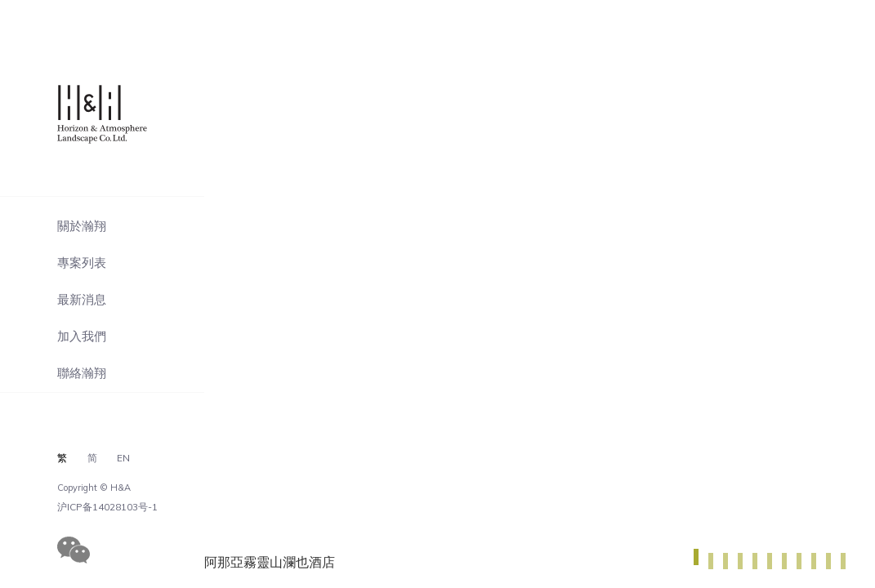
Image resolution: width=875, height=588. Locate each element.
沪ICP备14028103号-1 (107, 507)
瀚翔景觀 (108, 114)
